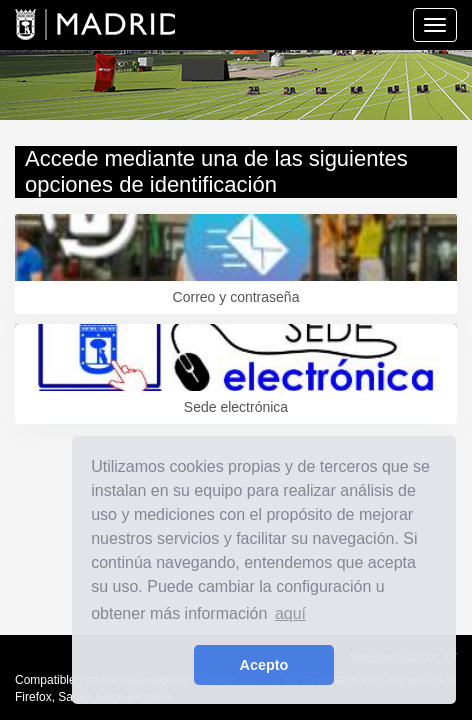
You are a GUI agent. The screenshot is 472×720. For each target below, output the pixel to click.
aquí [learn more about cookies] (290, 613)
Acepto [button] (264, 665)
